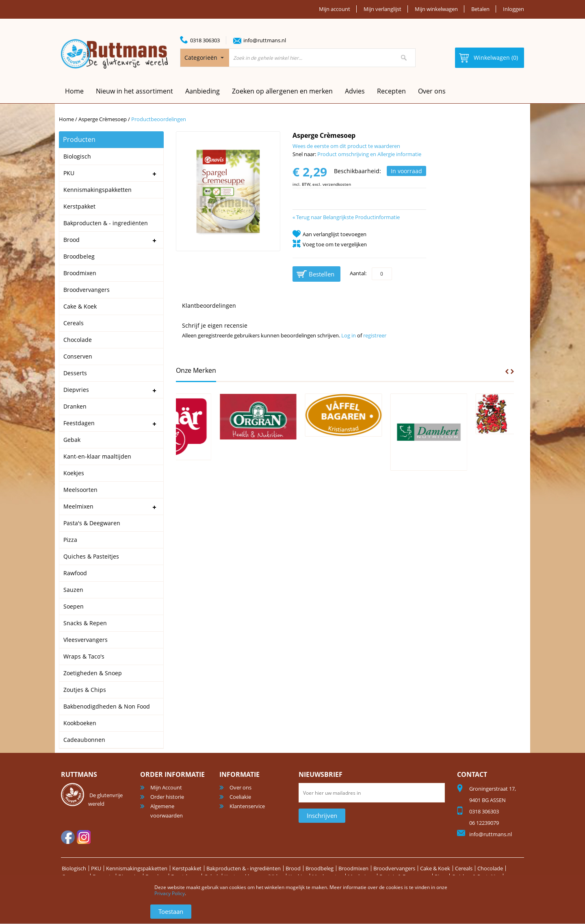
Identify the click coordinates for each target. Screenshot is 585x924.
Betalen (480, 9)
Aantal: (358, 273)
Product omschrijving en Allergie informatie (369, 154)
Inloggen (513, 9)
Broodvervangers (394, 868)
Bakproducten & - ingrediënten (244, 868)
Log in (349, 335)
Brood (293, 868)
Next (512, 372)
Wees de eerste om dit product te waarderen (346, 146)
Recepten (391, 91)
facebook (68, 837)
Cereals (464, 868)
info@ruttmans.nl (265, 40)
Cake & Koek (435, 868)
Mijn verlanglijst (382, 9)
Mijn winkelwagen (436, 9)
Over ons (432, 91)
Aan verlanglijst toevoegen (335, 234)
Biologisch (74, 868)
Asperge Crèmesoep (103, 119)
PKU (96, 868)
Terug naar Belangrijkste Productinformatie (346, 217)
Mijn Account (166, 787)
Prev (507, 372)
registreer (375, 335)
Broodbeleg (320, 868)
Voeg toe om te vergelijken (335, 244)
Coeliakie (240, 797)
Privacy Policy (170, 893)
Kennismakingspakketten (137, 868)
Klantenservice (247, 806)
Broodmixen (353, 868)
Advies (355, 91)
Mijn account (335, 9)
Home (66, 119)
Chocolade (490, 868)
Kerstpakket (187, 868)
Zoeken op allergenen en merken (282, 91)
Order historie (167, 797)
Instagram (84, 837)
